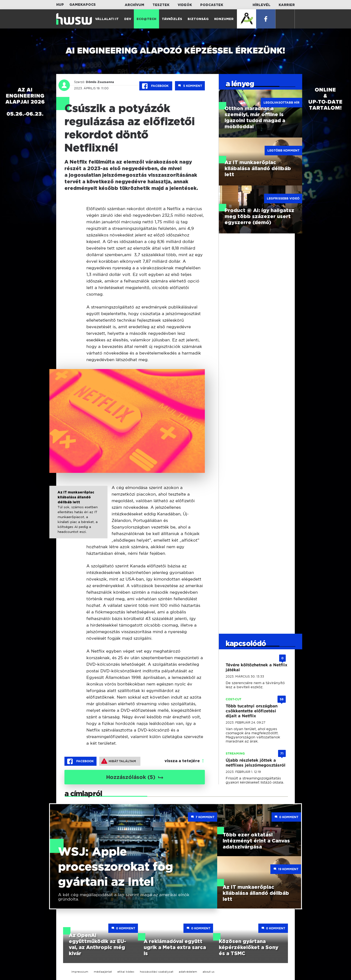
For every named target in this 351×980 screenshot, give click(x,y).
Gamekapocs (83, 5)
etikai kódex (126, 972)
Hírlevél (261, 5)
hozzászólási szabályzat (157, 972)
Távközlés (172, 19)
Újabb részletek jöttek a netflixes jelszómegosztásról (256, 763)
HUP (60, 5)
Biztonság (198, 19)
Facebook (156, 86)
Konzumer (224, 19)
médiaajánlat (103, 972)
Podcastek (212, 5)
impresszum (80, 972)
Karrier (287, 5)
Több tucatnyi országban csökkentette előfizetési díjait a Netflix (252, 711)
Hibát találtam (119, 761)
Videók (185, 5)
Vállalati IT (107, 19)
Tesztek (161, 5)
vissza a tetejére (182, 761)
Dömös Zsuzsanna (100, 82)
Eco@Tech (146, 19)
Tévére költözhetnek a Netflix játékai (257, 667)
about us (209, 972)
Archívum (135, 5)
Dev (128, 19)
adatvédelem (188, 972)
